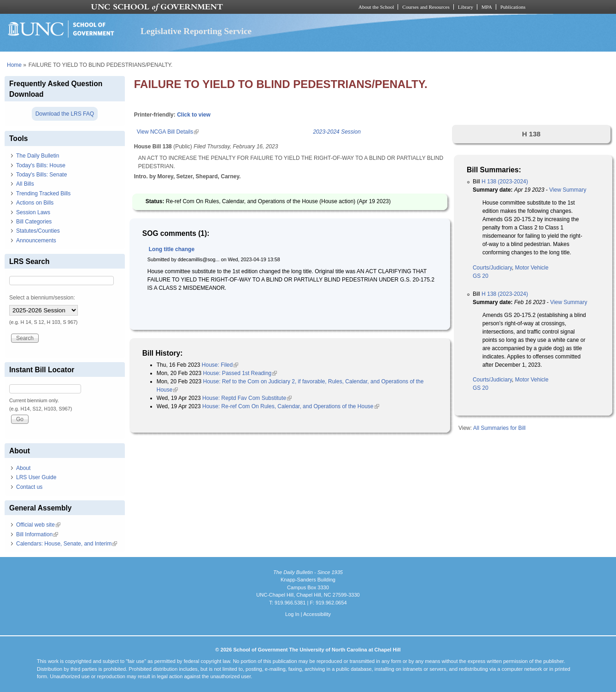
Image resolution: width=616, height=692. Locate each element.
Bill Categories (34, 222)
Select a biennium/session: (42, 298)
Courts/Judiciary (492, 268)
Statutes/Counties (38, 231)
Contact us (29, 487)
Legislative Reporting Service (196, 31)
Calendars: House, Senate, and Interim (67, 544)
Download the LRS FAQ (65, 114)
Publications (513, 7)
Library (466, 7)
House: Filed (220, 365)
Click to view (194, 115)
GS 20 (481, 276)
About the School (376, 7)
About (23, 468)
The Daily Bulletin (38, 156)
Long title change (172, 249)
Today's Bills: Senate (41, 175)
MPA (487, 7)
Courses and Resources (426, 7)
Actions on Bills (35, 203)
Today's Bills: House (41, 165)
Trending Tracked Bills (43, 194)
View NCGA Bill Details (168, 132)
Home (14, 65)
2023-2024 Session (337, 132)
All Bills (25, 184)
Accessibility (317, 614)
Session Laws (33, 212)
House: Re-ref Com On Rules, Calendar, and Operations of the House (291, 406)
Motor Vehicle (532, 268)
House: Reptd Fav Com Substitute (247, 398)
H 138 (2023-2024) (505, 182)
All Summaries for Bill (499, 428)
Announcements (36, 240)
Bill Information (37, 534)
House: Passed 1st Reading (240, 373)
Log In (292, 614)
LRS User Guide (36, 477)
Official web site (38, 525)
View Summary (568, 190)
